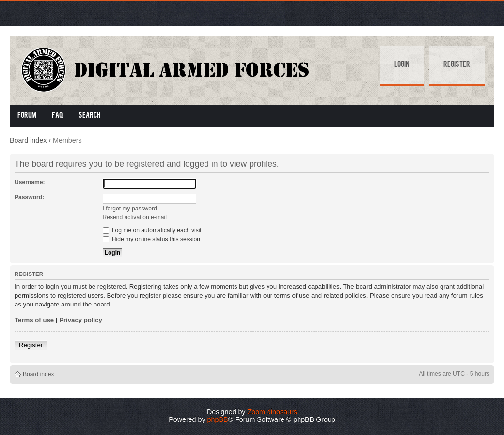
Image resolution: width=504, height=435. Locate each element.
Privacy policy (81, 320)
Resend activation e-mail (135, 217)
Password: (29, 197)
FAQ (57, 116)
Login (402, 65)
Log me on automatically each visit (152, 230)
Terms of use (34, 320)
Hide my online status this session (152, 239)
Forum (27, 116)
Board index (28, 140)
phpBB (218, 419)
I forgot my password (130, 209)
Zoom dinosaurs (272, 412)
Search (89, 116)
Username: (30, 182)
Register (457, 65)
